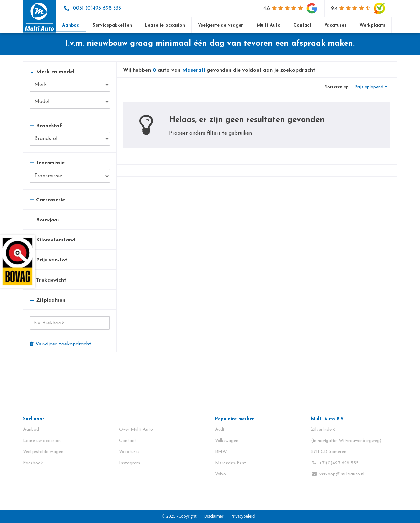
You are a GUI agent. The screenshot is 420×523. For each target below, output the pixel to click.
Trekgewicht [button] (48, 280)
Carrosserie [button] (47, 200)
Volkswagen (227, 441)
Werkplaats (372, 25)
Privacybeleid (242, 516)
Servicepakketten (112, 25)
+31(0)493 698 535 (335, 463)
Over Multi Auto (136, 430)
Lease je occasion (165, 25)
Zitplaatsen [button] (47, 300)
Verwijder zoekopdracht (60, 344)
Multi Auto (269, 25)
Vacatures (335, 25)
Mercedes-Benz (231, 463)
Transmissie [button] (47, 163)
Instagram (130, 463)
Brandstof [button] (46, 126)
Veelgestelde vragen (221, 25)
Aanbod (71, 25)
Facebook (33, 463)
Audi (220, 430)
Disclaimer (214, 516)
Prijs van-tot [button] (48, 260)
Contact (302, 25)
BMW (221, 452)
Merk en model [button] (52, 72)
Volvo (220, 474)
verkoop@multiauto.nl (338, 474)
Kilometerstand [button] (52, 240)
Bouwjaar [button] (45, 220)
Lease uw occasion (42, 441)
